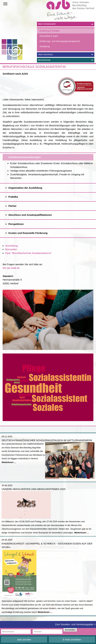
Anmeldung (11, 246)
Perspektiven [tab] (51, 223)
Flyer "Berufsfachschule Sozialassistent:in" (28, 253)
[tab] (66, 24)
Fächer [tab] (51, 205)
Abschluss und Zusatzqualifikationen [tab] (51, 214)
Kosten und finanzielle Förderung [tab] (51, 232)
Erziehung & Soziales (50, 31)
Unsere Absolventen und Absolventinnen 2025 (34, 489)
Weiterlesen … (9, 462)
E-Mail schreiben (72, 640)
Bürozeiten (11, 249)
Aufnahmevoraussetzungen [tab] (51, 156)
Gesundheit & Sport (49, 36)
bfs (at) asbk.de (11, 268)
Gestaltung (45, 46)
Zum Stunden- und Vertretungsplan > (75, 624)
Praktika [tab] (51, 196)
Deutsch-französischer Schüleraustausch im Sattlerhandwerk (47, 440)
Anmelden (70, 630)
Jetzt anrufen (24, 640)
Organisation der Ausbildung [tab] (51, 187)
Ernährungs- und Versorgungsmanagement (60, 41)
